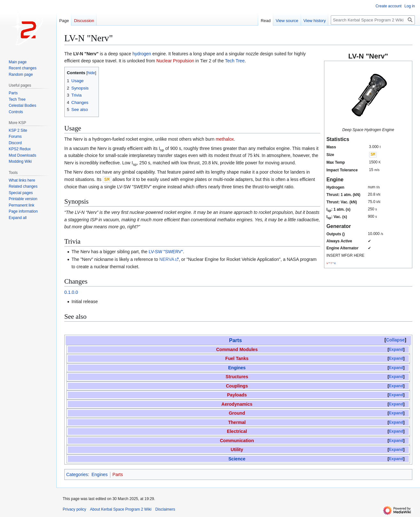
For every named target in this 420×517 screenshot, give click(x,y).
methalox (225, 139)
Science (237, 458)
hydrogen (142, 54)
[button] (18, 218)
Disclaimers (165, 509)
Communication (237, 440)
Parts (235, 340)
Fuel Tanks (237, 358)
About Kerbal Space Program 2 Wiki (121, 509)
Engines (237, 367)
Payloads (237, 395)
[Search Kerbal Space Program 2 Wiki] (373, 20)
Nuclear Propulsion (175, 61)
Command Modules (237, 349)
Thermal (237, 422)
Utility (237, 449)
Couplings (237, 386)
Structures (237, 376)
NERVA (167, 259)
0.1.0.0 (71, 292)
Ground (237, 413)
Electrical (237, 431)
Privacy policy (74, 509)
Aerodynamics (237, 404)
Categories (77, 474)
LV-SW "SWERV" (166, 251)
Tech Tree (235, 61)
